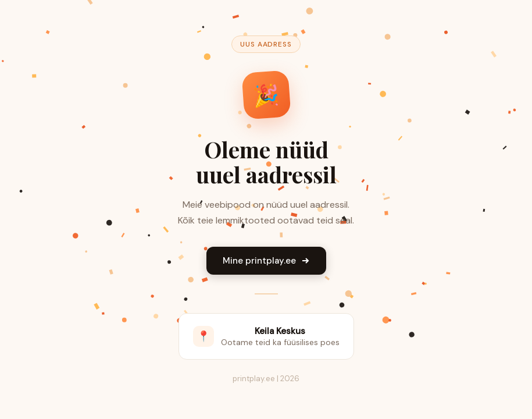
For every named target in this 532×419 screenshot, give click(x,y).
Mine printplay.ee (266, 261)
